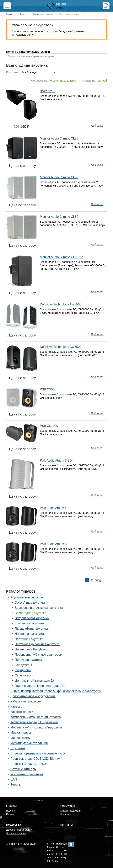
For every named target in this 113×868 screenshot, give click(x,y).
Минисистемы (20, 738)
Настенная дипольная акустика (37, 644)
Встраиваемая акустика (32, 618)
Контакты (67, 825)
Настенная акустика (29, 639)
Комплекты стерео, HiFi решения (34, 722)
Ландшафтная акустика (32, 629)
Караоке (16, 707)
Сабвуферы (23, 665)
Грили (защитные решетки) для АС (40, 686)
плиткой (102, 81)
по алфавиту (68, 81)
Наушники (18, 748)
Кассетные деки (22, 712)
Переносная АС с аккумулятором (39, 655)
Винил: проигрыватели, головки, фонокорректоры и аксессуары (56, 691)
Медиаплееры (21, 733)
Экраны (16, 785)
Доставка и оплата (16, 833)
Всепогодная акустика (31, 613)
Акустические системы (43, 14)
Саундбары (23, 670)
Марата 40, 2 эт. (56, 847)
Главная (10, 14)
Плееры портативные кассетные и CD (38, 753)
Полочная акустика (29, 660)
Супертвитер (24, 675)
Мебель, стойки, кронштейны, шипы (36, 727)
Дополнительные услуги (19, 830)
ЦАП (14, 779)
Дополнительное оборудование (33, 696)
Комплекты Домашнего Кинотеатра (36, 717)
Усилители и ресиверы (27, 774)
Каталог (23, 14)
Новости (11, 811)
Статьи (10, 814)
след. (98, 580)
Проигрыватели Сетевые (28, 764)
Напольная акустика (29, 634)
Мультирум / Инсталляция (29, 743)
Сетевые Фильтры (23, 769)
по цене (54, 81)
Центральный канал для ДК (35, 681)
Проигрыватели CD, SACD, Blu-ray (35, 759)
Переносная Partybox (30, 649)
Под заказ (97, 126)
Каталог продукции (70, 811)
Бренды (65, 814)
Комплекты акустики (29, 623)
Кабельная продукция (26, 701)
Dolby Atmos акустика (30, 603)
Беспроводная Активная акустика (39, 608)
